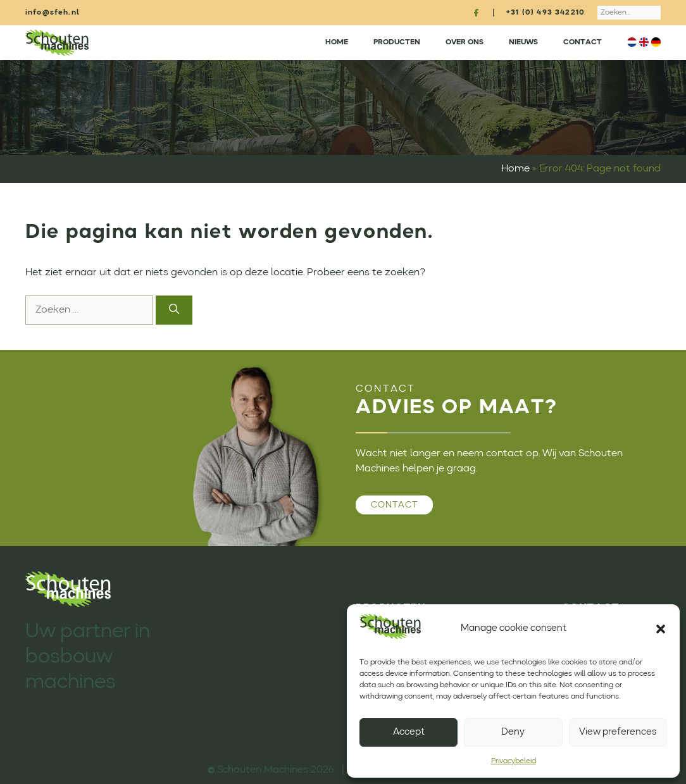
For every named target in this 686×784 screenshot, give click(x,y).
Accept (409, 732)
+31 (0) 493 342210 (546, 13)
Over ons (465, 42)
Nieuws (523, 42)
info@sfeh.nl (53, 13)
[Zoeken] (174, 310)
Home (337, 42)
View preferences (618, 732)
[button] (661, 629)
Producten (397, 42)
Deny (513, 732)
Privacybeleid (514, 761)
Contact (583, 42)
